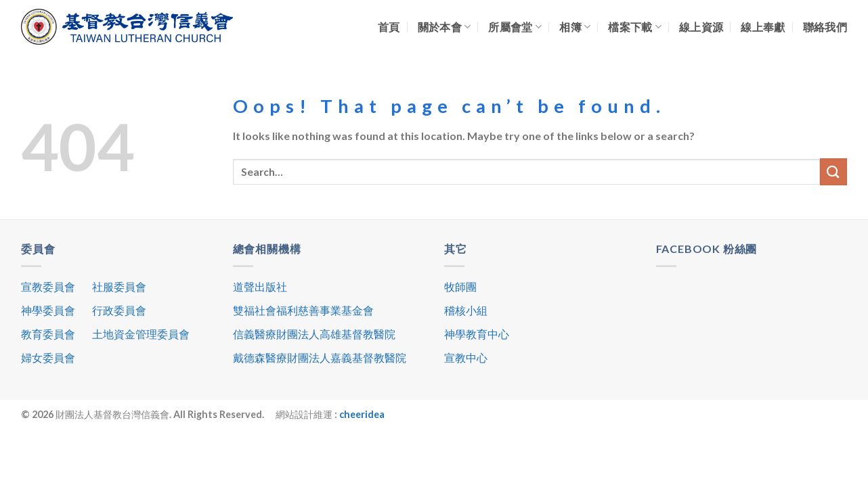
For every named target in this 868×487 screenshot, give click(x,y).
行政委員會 (119, 310)
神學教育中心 (477, 334)
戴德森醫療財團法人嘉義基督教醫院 (320, 357)
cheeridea (362, 414)
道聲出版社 (260, 286)
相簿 (575, 27)
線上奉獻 (763, 27)
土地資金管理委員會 (141, 334)
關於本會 (444, 27)
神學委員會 (48, 310)
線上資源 (701, 27)
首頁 (389, 27)
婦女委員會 (48, 357)
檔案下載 (635, 27)
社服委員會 (119, 286)
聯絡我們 (825, 27)
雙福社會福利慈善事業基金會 (303, 310)
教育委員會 (48, 334)
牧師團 (460, 286)
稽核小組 (466, 310)
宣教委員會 (48, 286)
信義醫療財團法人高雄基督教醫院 (314, 334)
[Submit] (833, 171)
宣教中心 (466, 357)
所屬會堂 (515, 27)
